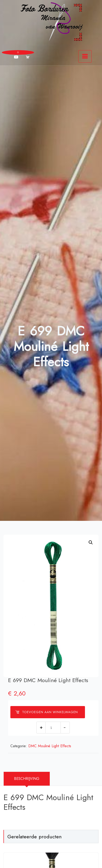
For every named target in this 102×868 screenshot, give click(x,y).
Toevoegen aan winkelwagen (47, 712)
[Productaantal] (53, 728)
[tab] (27, 779)
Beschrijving (27, 779)
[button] (91, 542)
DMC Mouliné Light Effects (50, 746)
